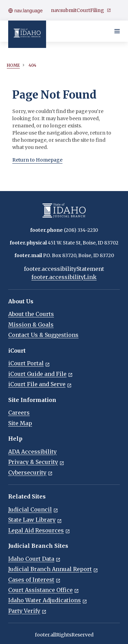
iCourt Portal (29, 363)
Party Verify (27, 611)
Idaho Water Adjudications (48, 600)
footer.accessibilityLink (64, 277)
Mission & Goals (31, 325)
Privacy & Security (36, 462)
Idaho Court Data (34, 559)
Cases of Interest (34, 580)
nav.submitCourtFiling (81, 10)
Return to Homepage (37, 160)
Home (13, 65)
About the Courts (31, 314)
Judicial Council (33, 509)
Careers (19, 413)
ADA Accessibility (32, 452)
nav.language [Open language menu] (25, 11)
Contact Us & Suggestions (43, 335)
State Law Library (35, 520)
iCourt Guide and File (40, 374)
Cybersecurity (30, 472)
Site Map (20, 423)
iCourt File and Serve (40, 384)
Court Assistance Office (44, 590)
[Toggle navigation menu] (117, 31)
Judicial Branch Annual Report (53, 569)
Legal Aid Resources (39, 530)
